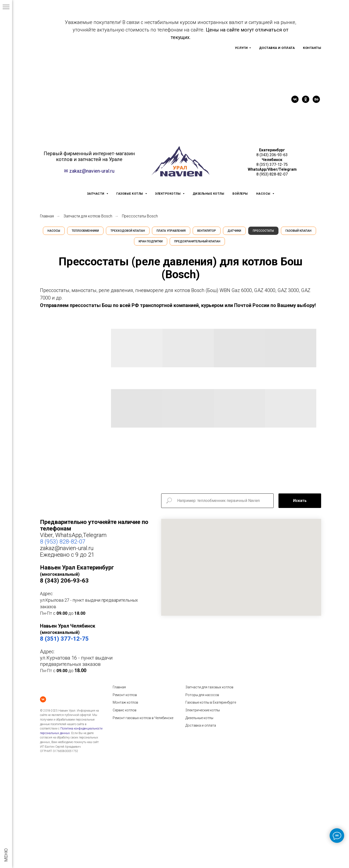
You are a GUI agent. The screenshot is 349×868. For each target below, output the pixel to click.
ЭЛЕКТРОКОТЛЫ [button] (168, 194)
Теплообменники (85, 231)
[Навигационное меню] (6, 7)
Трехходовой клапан (128, 231)
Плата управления (171, 231)
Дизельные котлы (199, 718)
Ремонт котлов (125, 695)
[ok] (306, 99)
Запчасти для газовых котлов (209, 687)
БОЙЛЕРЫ (240, 194)
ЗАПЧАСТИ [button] (96, 194)
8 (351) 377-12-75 (272, 165)
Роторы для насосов (202, 695)
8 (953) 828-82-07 (272, 174)
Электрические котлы (203, 710)
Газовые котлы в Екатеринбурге (211, 702)
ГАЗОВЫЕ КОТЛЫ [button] (130, 194)
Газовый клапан (298, 231)
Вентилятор (207, 231)
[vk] (295, 99)
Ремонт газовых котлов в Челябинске (143, 718)
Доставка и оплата (201, 725)
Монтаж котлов (125, 702)
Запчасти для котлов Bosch (88, 216)
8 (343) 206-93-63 (272, 155)
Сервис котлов (125, 710)
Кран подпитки (151, 241)
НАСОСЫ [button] (264, 194)
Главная (47, 216)
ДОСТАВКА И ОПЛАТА (277, 48)
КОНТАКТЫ (312, 48)
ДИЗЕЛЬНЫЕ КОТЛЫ (209, 194)
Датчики (234, 231)
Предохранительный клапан (197, 241)
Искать (300, 501)
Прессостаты (263, 231)
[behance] (316, 99)
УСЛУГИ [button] (241, 48)
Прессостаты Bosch (140, 216)
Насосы (54, 231)
